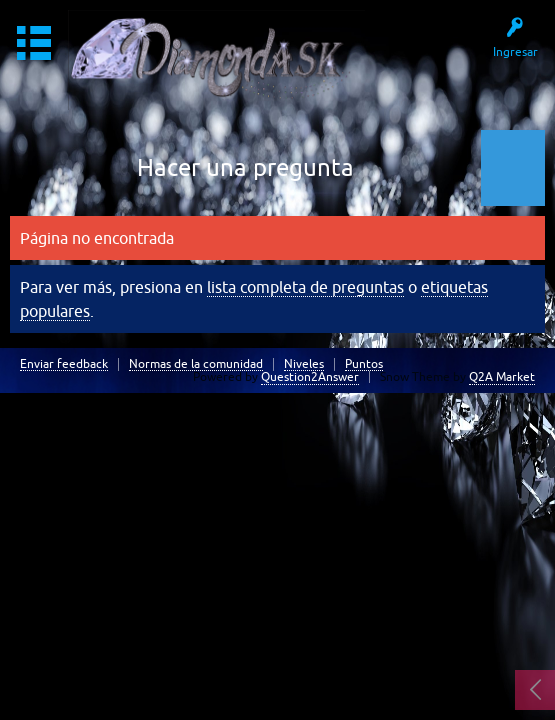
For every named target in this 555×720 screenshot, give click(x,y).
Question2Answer (310, 377)
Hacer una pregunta (245, 167)
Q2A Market (502, 377)
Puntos (364, 364)
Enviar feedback (64, 364)
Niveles (304, 364)
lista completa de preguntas (305, 287)
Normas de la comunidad (196, 364)
